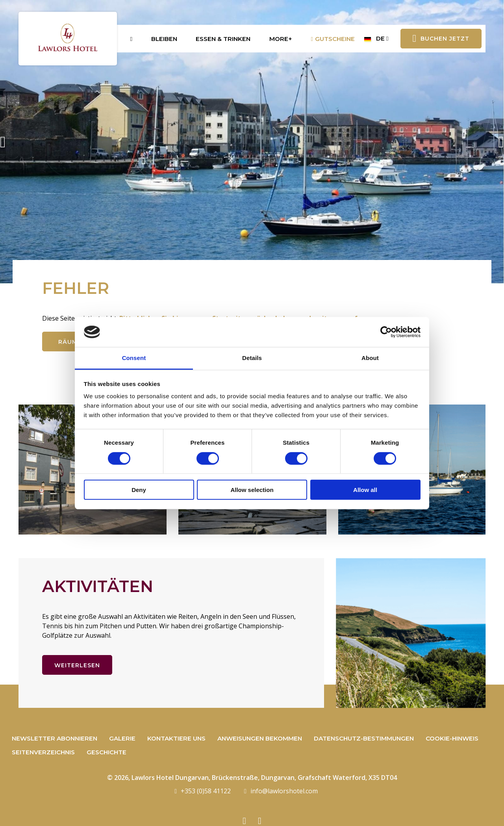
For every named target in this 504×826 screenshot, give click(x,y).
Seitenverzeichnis (43, 752)
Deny (139, 490)
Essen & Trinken (223, 39)
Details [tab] (252, 358)
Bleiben (164, 39)
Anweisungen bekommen (260, 738)
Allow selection (252, 490)
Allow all (365, 490)
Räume (70, 342)
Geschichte (107, 752)
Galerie (122, 738)
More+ (281, 39)
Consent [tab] (134, 358)
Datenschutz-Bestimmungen (364, 738)
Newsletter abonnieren (55, 738)
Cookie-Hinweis (452, 738)
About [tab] (370, 358)
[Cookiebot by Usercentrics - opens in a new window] (386, 332)
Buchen (441, 39)
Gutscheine (333, 39)
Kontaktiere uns (176, 738)
